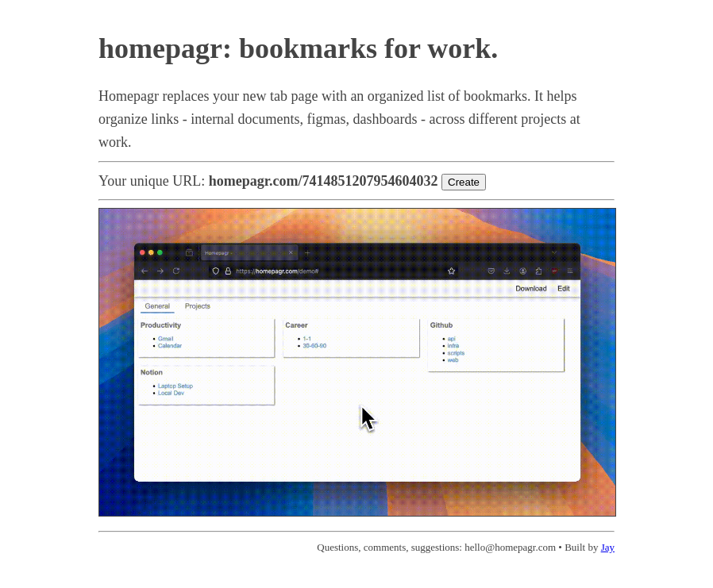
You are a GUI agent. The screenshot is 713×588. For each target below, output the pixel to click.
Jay (608, 547)
